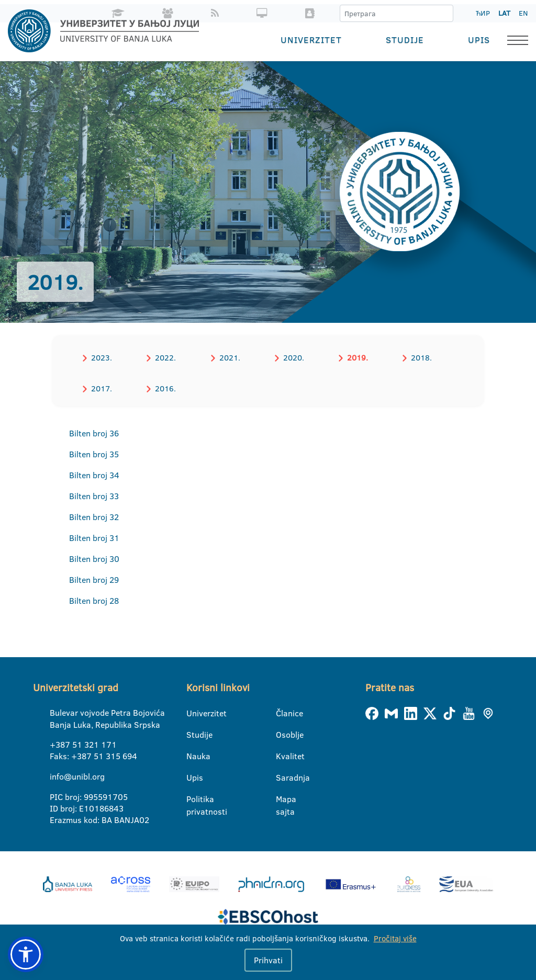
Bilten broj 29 (94, 579)
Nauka (193, 756)
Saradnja (282, 777)
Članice (282, 713)
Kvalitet (282, 756)
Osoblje (282, 734)
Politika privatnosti (193, 799)
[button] (26, 954)
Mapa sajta (282, 799)
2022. (164, 357)
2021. (228, 357)
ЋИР (483, 13)
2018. (418, 357)
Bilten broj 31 (94, 537)
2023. (101, 357)
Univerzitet (311, 40)
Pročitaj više (395, 938)
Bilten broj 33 (94, 495)
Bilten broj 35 (94, 454)
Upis (479, 40)
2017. (101, 388)
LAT (504, 13)
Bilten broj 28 (94, 600)
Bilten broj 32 (94, 516)
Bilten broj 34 (94, 475)
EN (523, 13)
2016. (164, 388)
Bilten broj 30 (94, 558)
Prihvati (268, 960)
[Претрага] (445, 14)
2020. (291, 357)
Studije (405, 40)
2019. (354, 357)
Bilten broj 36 (94, 433)
